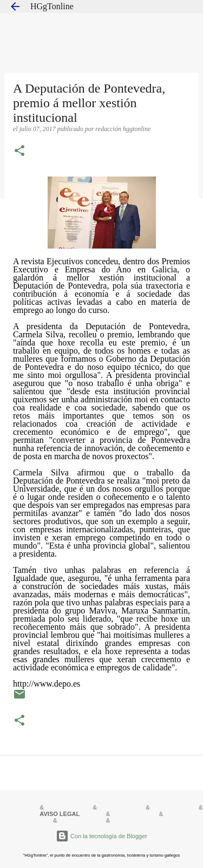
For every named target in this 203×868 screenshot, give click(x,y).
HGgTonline (52, 6)
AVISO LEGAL (60, 814)
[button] (19, 152)
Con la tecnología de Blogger (101, 836)
